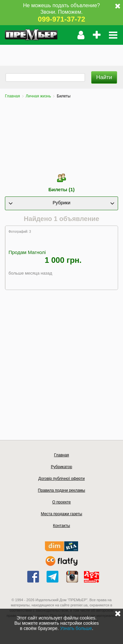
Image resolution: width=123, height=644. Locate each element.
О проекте (61, 502)
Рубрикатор (61, 467)
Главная (12, 96)
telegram (52, 577)
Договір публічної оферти (61, 479)
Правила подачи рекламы (62, 490)
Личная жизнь (38, 96)
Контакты (62, 526)
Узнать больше (76, 628)
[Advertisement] (61, 53)
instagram (72, 577)
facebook (33, 577)
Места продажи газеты (62, 514)
